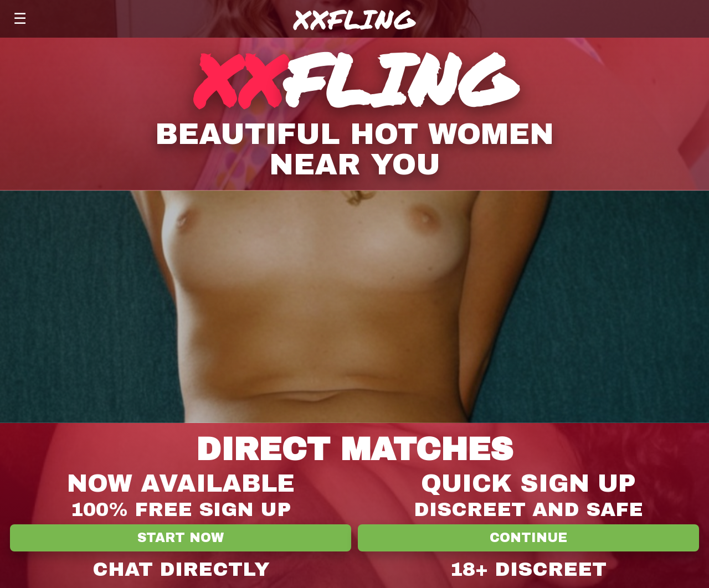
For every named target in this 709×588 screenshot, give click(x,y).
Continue (528, 538)
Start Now (181, 538)
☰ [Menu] (20, 19)
